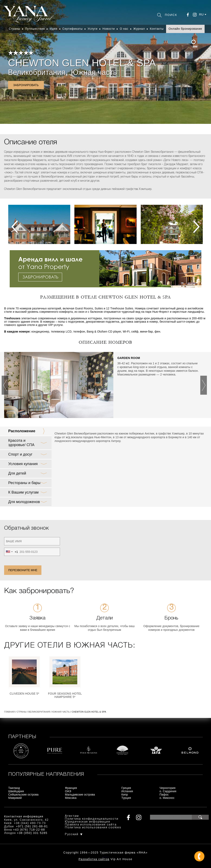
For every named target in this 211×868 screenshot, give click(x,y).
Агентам (72, 816)
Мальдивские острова (80, 795)
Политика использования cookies (93, 828)
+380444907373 (106, 857)
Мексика (71, 798)
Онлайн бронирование (185, 29)
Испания (127, 791)
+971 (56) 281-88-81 (32, 826)
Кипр (125, 795)
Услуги (93, 29)
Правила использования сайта (91, 825)
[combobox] (11, 552)
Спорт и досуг (20, 454)
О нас (124, 29)
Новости (109, 29)
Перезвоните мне (23, 570)
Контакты (157, 29)
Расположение (22, 431)
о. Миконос (167, 798)
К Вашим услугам (23, 492)
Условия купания (23, 464)
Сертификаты (73, 29)
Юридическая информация (87, 822)
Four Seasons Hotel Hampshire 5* (65, 695)
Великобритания (37, 72)
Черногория (168, 788)
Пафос (164, 795)
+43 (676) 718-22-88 (29, 830)
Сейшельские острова (23, 795)
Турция (126, 798)
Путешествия (35, 29)
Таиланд (14, 788)
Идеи (53, 29)
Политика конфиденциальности (92, 819)
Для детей (17, 473)
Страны (15, 29)
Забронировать (26, 85)
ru (201, 14)
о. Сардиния (168, 791)
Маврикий (15, 798)
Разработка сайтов (94, 859)
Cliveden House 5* (24, 694)
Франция (71, 788)
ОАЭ (68, 791)
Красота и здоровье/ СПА (21, 443)
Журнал (139, 29)
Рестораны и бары (24, 483)
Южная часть (94, 72)
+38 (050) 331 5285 (32, 833)
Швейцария (16, 791)
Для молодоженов (24, 502)
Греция (126, 788)
